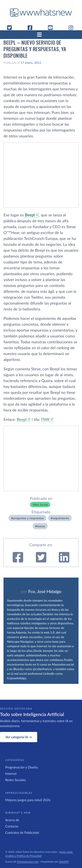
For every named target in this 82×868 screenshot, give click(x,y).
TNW (45, 419)
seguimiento (61, 518)
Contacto (12, 826)
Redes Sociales (16, 780)
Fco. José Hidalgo (45, 591)
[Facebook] (32, 28)
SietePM (64, 862)
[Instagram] (73, 28)
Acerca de (12, 820)
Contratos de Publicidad (22, 833)
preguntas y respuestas (28, 518)
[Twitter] (11, 28)
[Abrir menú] (41, 35)
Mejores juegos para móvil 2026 (28, 800)
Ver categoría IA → (18, 737)
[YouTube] (52, 28)
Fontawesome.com (28, 862)
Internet (11, 774)
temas (41, 526)
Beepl (22, 419)
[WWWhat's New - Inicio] (41, 13)
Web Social (40, 505)
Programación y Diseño (22, 767)
